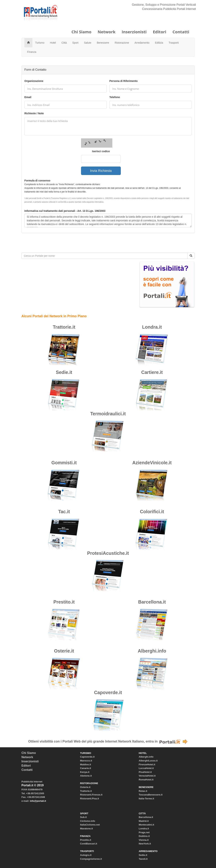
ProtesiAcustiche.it (108, 553)
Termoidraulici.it (108, 414)
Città (64, 43)
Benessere (103, 43)
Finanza (32, 52)
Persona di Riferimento (123, 81)
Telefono (115, 97)
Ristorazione (122, 43)
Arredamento (142, 43)
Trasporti (174, 43)
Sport (75, 43)
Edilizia (159, 43)
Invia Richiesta (101, 171)
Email (28, 97)
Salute (88, 43)
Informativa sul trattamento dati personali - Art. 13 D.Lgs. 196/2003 (65, 211)
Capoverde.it (108, 692)
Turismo (40, 43)
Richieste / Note (34, 113)
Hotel (53, 43)
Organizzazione (34, 81)
